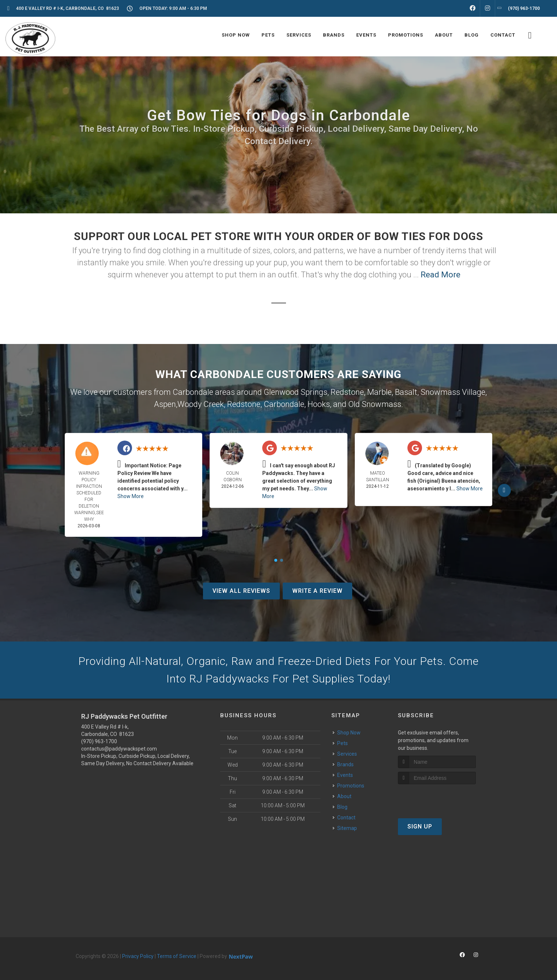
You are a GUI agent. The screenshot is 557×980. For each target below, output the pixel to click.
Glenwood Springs (296, 392)
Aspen (165, 404)
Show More (131, 496)
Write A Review (317, 591)
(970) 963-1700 (99, 741)
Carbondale (284, 404)
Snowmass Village (453, 392)
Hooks (319, 404)
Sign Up (420, 826)
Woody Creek (201, 404)
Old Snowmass (375, 404)
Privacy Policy (138, 956)
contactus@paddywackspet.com (119, 749)
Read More (441, 275)
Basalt (406, 392)
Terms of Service (177, 956)
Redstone (347, 392)
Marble (379, 392)
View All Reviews (241, 591)
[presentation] (437, 798)
